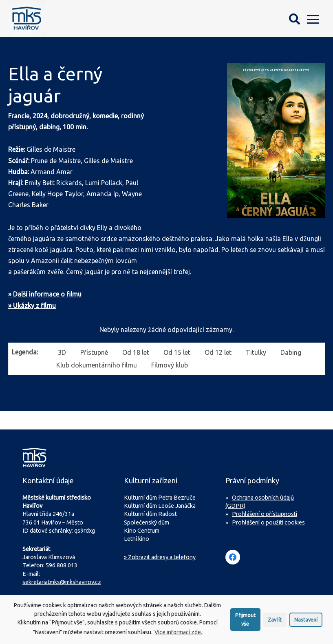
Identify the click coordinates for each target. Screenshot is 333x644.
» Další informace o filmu (45, 294)
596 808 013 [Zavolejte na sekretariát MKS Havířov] (62, 565)
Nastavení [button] (306, 622)
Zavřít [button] (275, 622)
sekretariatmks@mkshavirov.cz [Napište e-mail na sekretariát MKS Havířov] (62, 582)
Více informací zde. (178, 635)
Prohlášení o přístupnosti (265, 514)
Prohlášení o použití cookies (268, 522)
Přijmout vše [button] (245, 622)
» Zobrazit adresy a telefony (160, 557)
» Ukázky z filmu (32, 305)
